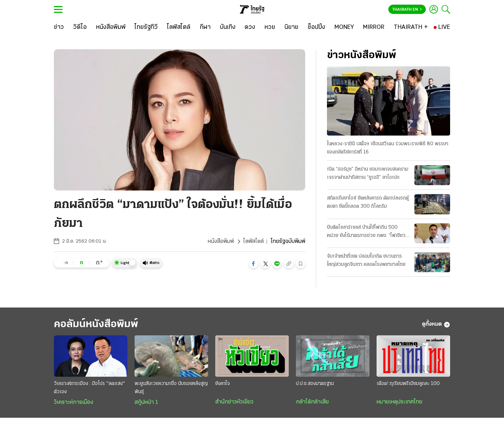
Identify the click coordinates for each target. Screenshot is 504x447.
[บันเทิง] (228, 27)
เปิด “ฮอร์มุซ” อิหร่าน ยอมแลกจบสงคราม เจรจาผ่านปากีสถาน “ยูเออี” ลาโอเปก (368, 173)
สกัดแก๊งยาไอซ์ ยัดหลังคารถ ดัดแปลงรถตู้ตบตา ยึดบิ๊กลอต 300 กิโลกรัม (368, 202)
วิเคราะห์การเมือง (74, 402)
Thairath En (407, 10)
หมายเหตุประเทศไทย (399, 402)
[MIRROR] (374, 27)
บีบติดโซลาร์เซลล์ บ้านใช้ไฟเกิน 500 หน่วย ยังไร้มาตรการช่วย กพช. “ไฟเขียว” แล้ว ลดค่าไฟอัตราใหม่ (367, 232)
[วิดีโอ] (80, 27)
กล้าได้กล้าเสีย (312, 402)
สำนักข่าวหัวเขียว (234, 402)
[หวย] (270, 27)
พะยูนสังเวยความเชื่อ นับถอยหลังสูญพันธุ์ (171, 388)
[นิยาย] (291, 27)
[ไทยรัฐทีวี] (146, 27)
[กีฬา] (205, 27)
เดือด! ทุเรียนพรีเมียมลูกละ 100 (408, 384)
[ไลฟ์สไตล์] (179, 27)
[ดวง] (250, 27)
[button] (253, 264)
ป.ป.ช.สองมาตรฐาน (315, 384)
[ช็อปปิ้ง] (316, 27)
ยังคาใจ (223, 384)
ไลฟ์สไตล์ (253, 242)
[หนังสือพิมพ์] (111, 27)
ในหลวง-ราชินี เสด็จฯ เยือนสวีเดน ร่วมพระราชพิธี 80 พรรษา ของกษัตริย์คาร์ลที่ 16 (388, 148)
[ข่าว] (59, 27)
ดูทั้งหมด (436, 325)
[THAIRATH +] (411, 27)
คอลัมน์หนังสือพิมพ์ (96, 324)
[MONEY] (344, 27)
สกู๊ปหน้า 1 (146, 402)
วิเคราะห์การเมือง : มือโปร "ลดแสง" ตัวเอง (89, 388)
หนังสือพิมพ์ (221, 242)
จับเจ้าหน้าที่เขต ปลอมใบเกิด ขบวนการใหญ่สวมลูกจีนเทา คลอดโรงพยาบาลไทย (366, 260)
